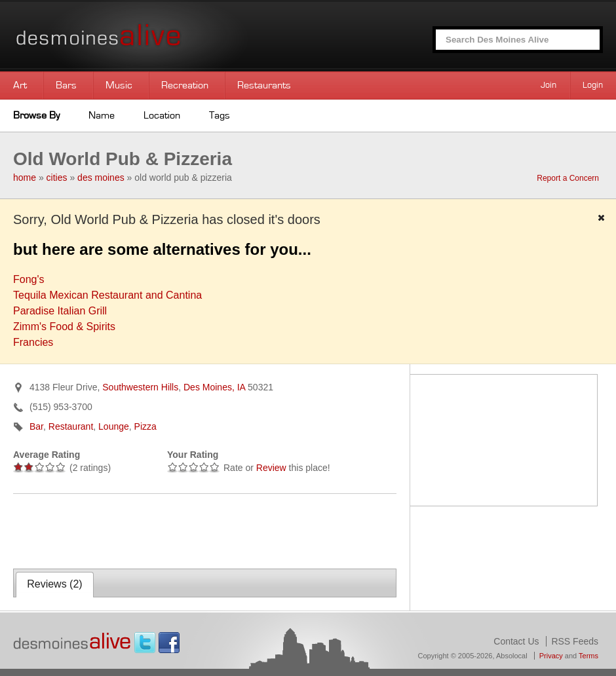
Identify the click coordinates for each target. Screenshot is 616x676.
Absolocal (512, 656)
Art (20, 85)
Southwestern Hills (140, 387)
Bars (66, 85)
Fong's (29, 279)
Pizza (145, 426)
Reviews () (54, 584)
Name (102, 115)
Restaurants (264, 85)
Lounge (114, 426)
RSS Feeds (575, 641)
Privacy (551, 656)
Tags (220, 115)
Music (119, 85)
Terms (588, 656)
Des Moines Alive (144, 36)
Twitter (145, 643)
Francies (33, 342)
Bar (36, 426)
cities (57, 178)
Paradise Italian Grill (60, 311)
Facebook (169, 643)
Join (549, 85)
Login (593, 85)
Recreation (185, 85)
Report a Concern (568, 178)
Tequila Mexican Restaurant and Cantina (107, 295)
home (25, 178)
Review (271, 468)
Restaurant (71, 426)
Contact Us (516, 641)
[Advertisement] (166, 530)
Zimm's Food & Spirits (64, 327)
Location (162, 115)
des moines (101, 178)
